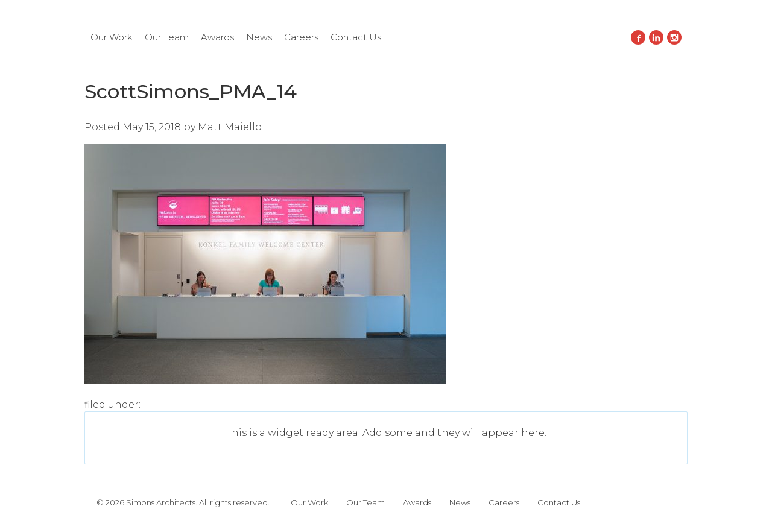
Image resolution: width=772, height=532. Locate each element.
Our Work (112, 37)
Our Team (167, 37)
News (259, 37)
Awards (217, 37)
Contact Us (356, 37)
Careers (301, 37)
